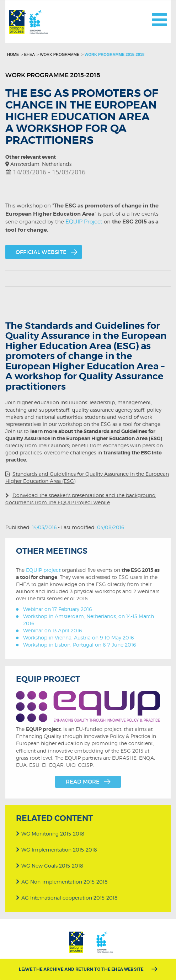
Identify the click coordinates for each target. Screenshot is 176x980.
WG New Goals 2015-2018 (50, 864)
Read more (83, 781)
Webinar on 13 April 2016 (52, 630)
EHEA (30, 54)
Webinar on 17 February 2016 (57, 609)
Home (13, 54)
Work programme (60, 54)
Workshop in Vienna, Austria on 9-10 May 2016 (78, 637)
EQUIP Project (84, 222)
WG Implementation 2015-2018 (57, 848)
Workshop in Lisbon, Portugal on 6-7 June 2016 (79, 645)
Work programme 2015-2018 (114, 54)
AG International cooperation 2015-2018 (67, 896)
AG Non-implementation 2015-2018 (62, 880)
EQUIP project (43, 570)
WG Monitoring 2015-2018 (50, 832)
